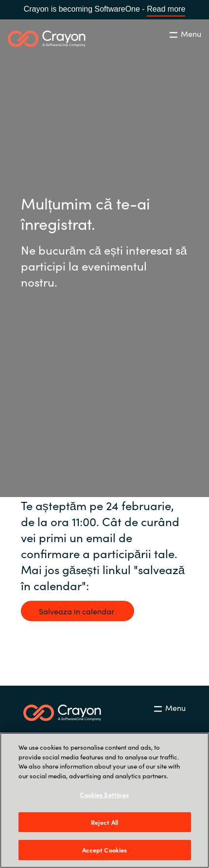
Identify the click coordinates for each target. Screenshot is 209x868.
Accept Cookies (105, 850)
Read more (166, 9)
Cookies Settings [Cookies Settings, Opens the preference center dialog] (104, 795)
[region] (104, 800)
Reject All (104, 822)
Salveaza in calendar (78, 611)
